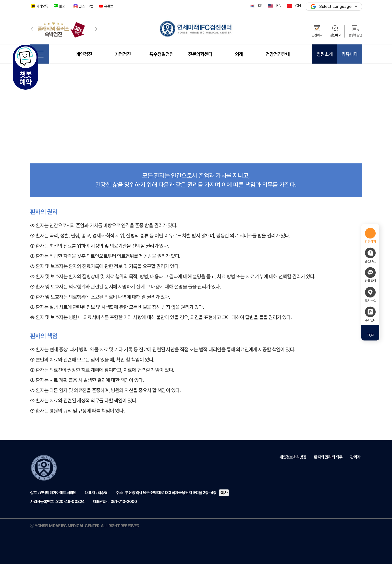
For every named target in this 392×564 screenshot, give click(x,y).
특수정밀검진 (161, 54)
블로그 (63, 6)
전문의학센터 (200, 54)
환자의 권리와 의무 (328, 457)
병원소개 (324, 54)
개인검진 (84, 54)
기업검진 (123, 54)
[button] (32, 29)
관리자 (355, 457)
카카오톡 (42, 6)
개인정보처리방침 (293, 457)
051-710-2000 (124, 502)
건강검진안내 (278, 54)
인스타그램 (86, 6)
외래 (239, 54)
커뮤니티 (350, 54)
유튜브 (108, 6)
